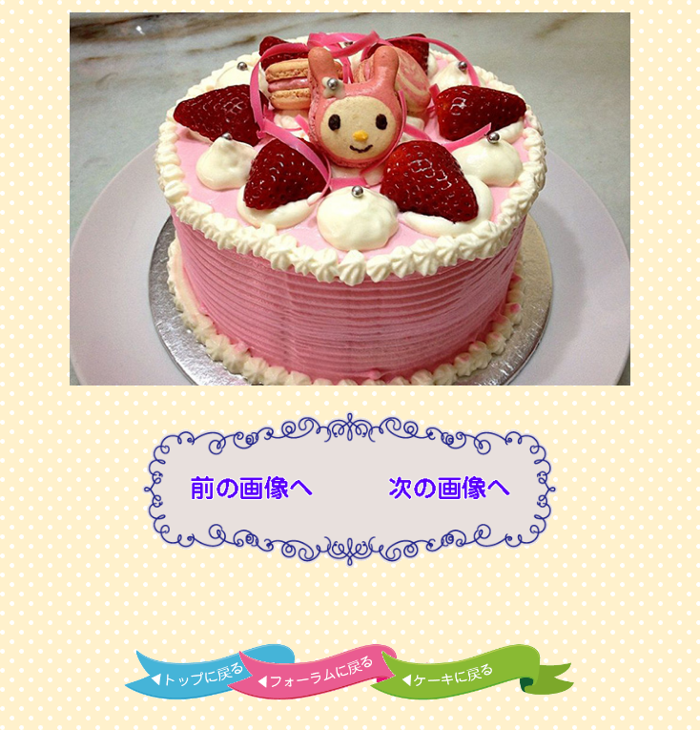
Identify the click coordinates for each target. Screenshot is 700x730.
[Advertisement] (350, 609)
